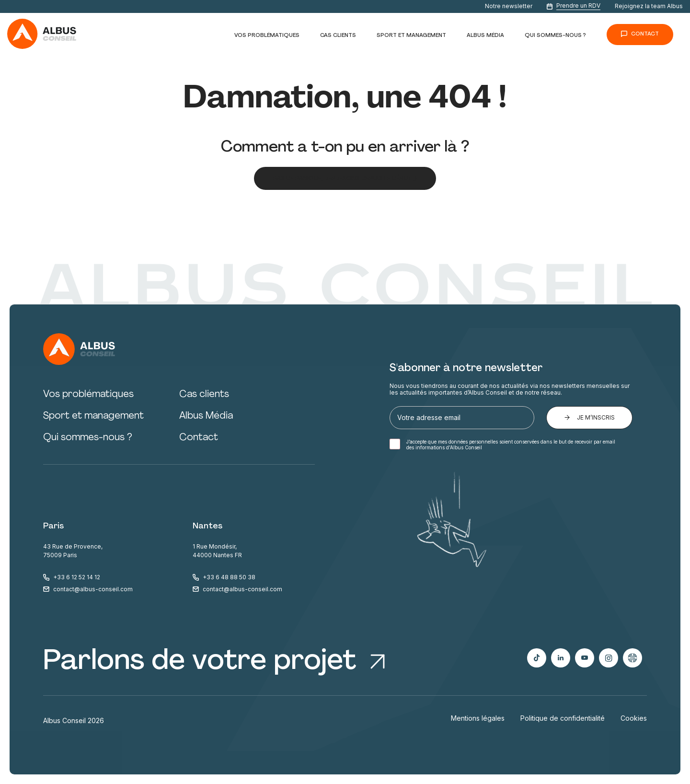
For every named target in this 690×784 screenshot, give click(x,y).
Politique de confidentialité (563, 718)
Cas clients (338, 36)
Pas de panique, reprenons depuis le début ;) (345, 178)
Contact (645, 34)
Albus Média (485, 36)
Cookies (634, 718)
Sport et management (411, 36)
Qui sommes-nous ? (555, 36)
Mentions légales (478, 718)
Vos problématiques (267, 36)
